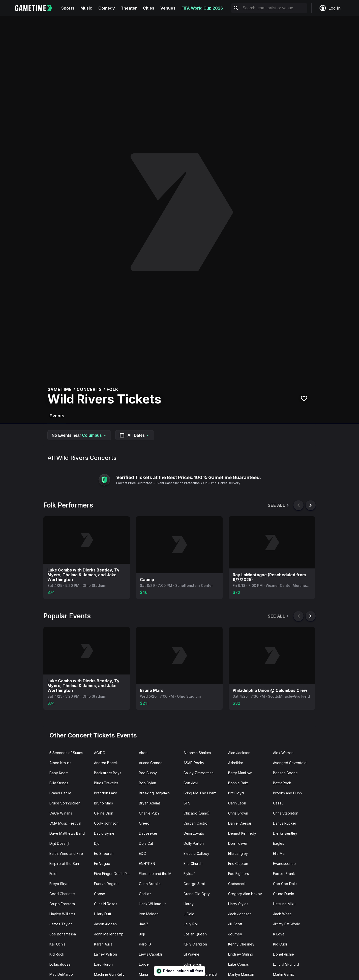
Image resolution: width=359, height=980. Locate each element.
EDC (142, 853)
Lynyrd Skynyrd (286, 964)
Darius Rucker (285, 823)
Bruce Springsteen (65, 803)
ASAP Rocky (194, 763)
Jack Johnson (240, 914)
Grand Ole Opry (197, 894)
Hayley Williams (62, 914)
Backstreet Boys (108, 773)
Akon (143, 753)
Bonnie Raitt (238, 783)
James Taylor (61, 924)
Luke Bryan (193, 964)
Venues (168, 8)
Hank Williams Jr (152, 904)
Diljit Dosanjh (60, 843)
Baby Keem (59, 773)
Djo (97, 843)
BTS (187, 803)
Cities (149, 8)
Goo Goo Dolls (285, 884)
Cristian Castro (196, 823)
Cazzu (278, 803)
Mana (143, 974)
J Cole (189, 914)
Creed (144, 823)
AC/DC (100, 753)
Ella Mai (279, 853)
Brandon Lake (106, 793)
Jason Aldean (105, 924)
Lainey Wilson (106, 954)
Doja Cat (146, 843)
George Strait (195, 884)
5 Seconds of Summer (68, 753)
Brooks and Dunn (287, 793)
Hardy (189, 904)
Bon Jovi (191, 783)
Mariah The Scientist (200, 974)
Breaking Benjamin (154, 793)
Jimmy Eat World (287, 924)
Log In (330, 8)
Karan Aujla (103, 944)
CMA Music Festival (65, 823)
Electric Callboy (196, 853)
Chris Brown (238, 813)
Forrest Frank (284, 874)
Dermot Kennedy (242, 833)
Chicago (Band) (197, 813)
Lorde (144, 964)
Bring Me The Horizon (202, 793)
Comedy (107, 8)
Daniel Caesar (240, 823)
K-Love (279, 934)
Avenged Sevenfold (290, 763)
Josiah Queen (195, 934)
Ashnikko (236, 763)
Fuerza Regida (106, 884)
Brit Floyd (236, 793)
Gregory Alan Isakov (245, 894)
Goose (100, 894)
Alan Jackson (239, 753)
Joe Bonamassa (63, 934)
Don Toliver (238, 843)
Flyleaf (189, 874)
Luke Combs (238, 964)
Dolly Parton (194, 843)
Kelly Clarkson (195, 944)
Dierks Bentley (285, 833)
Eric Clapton (238, 864)
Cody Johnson (106, 823)
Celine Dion (104, 813)
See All (279, 505)
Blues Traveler (106, 783)
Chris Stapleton (286, 813)
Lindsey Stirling (241, 954)
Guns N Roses (106, 904)
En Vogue (102, 864)
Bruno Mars (103, 803)
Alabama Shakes (197, 753)
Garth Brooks (150, 884)
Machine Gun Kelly (109, 974)
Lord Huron (103, 964)
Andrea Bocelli (106, 763)
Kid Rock (57, 954)
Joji (142, 934)
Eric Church (193, 864)
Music (86, 8)
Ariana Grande (151, 763)
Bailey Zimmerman (199, 773)
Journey (235, 934)
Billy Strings (59, 783)
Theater (129, 8)
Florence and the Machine (159, 874)
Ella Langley (238, 853)
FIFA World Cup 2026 (202, 8)
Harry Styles (238, 904)
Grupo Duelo (284, 894)
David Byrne (104, 833)
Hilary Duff (103, 914)
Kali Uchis (57, 944)
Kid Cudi (280, 944)
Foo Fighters (238, 874)
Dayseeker (148, 833)
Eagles (279, 843)
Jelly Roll (191, 924)
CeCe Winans (61, 813)
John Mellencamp (109, 934)
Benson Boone (285, 773)
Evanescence (284, 864)
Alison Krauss (60, 763)
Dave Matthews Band (67, 833)
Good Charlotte (62, 894)
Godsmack (237, 884)
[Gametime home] (37, 8)
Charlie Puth (149, 813)
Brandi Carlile (60, 793)
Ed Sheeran (104, 853)
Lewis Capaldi (150, 954)
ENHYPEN (147, 864)
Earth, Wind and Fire (66, 853)
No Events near (79, 435)
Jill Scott (235, 924)
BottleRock (282, 783)
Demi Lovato (194, 833)
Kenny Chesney (241, 944)
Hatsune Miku (284, 904)
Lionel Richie (283, 954)
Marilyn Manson (241, 974)
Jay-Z (144, 924)
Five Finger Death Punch (114, 874)
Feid (53, 874)
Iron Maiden (149, 914)
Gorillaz (145, 894)
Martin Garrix (283, 974)
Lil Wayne (191, 954)
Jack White (282, 914)
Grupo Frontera (62, 904)
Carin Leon (237, 803)
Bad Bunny (148, 773)
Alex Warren (283, 753)
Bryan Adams (150, 803)
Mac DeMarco (61, 974)
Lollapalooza (60, 964)
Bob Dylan (147, 783)
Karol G (145, 944)
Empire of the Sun (64, 864)
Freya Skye (59, 884)
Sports (68, 8)
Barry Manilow (240, 773)
